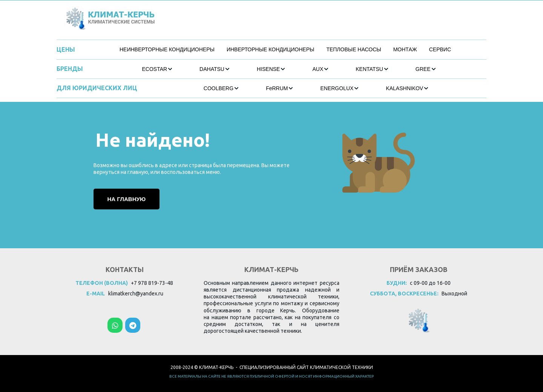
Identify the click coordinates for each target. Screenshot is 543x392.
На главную (127, 199)
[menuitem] (167, 50)
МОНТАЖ (405, 49)
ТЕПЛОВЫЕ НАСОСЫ (354, 49)
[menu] (285, 50)
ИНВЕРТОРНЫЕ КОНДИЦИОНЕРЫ (270, 49)
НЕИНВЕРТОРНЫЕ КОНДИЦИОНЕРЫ (167, 49)
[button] (157, 69)
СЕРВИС (440, 49)
